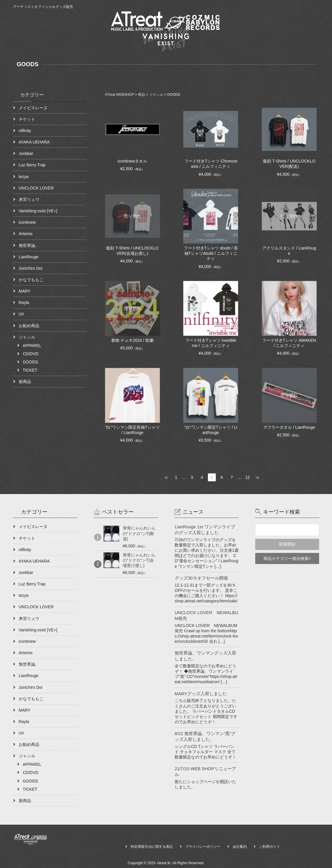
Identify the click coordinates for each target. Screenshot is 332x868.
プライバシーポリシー (203, 847)
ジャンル (27, 337)
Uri (21, 314)
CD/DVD (31, 354)
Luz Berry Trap (32, 165)
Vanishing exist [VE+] (38, 211)
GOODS (30, 362)
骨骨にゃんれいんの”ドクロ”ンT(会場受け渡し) (139, 560)
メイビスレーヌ (33, 108)
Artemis (26, 234)
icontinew (27, 222)
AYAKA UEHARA (34, 142)
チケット (27, 119)
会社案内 (240, 847)
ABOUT (260, 39)
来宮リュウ (29, 199)
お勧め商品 (29, 326)
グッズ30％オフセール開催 (201, 578)
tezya (24, 177)
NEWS (281, 39)
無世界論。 (29, 245)
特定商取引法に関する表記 (152, 847)
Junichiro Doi (31, 268)
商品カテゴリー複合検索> (287, 558)
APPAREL (32, 346)
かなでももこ (31, 280)
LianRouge (29, 257)
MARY (25, 291)
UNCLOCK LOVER (36, 188)
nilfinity (25, 131)
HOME (239, 39)
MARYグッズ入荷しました (201, 694)
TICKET (30, 370)
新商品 (25, 382)
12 (248, 477)
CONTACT (305, 39)
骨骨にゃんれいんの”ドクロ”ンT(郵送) (139, 533)
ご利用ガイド (270, 847)
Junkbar (26, 153)
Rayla (24, 303)
